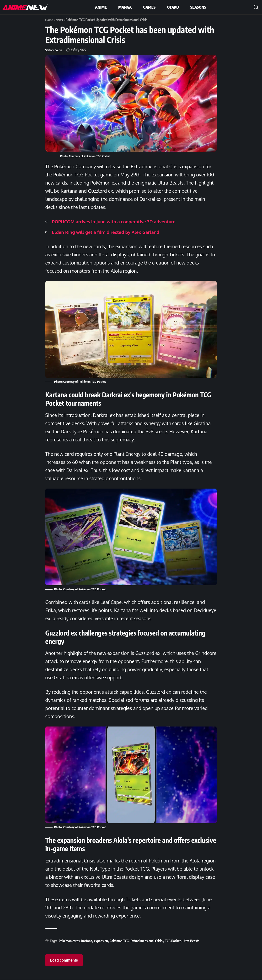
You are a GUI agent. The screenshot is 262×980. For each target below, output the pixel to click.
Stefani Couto (54, 50)
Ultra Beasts (191, 941)
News (60, 20)
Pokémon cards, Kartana (75, 941)
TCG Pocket (173, 941)
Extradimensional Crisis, (147, 941)
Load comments (64, 960)
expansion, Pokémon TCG (111, 941)
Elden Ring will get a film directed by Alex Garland (109, 232)
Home (49, 20)
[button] (256, 7)
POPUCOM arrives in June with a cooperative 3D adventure (118, 221)
